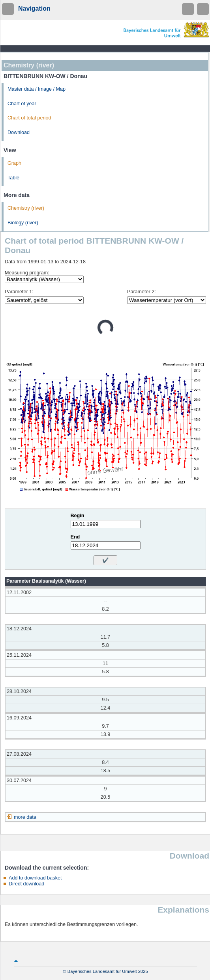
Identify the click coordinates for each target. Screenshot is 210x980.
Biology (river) (23, 223)
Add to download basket (35, 878)
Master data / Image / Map (37, 89)
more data (25, 817)
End (75, 537)
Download (19, 132)
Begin (78, 516)
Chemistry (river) (26, 208)
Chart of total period (29, 118)
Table (13, 178)
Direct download (26, 884)
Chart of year (22, 104)
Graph (14, 163)
